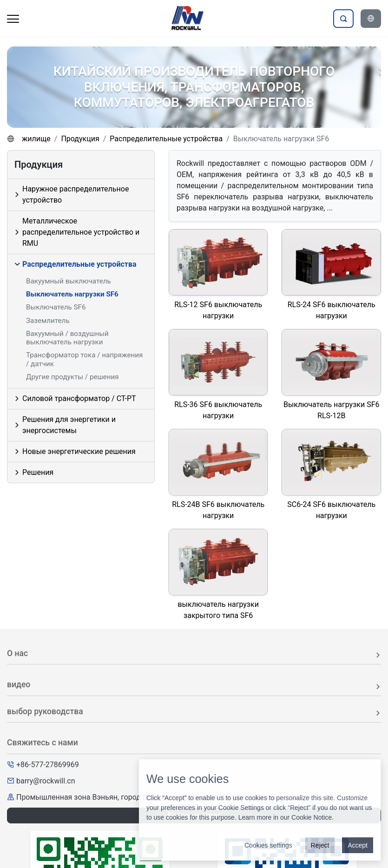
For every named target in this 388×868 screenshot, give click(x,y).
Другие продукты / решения (72, 377)
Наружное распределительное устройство (76, 194)
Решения (38, 472)
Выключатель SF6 (56, 307)
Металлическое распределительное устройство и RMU (81, 232)
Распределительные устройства (166, 139)
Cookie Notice (312, 817)
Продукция (80, 139)
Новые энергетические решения (79, 451)
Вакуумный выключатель (69, 281)
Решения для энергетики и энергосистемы (69, 425)
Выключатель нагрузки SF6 (72, 294)
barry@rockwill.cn (46, 781)
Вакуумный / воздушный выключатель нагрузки (67, 338)
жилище (36, 139)
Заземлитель (48, 321)
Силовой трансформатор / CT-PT (79, 398)
